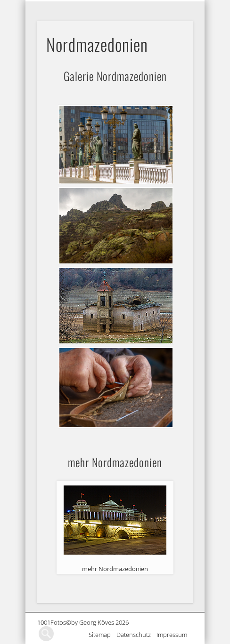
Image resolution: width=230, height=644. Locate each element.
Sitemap (103, 635)
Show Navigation (185, 8)
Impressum (175, 635)
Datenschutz (136, 635)
